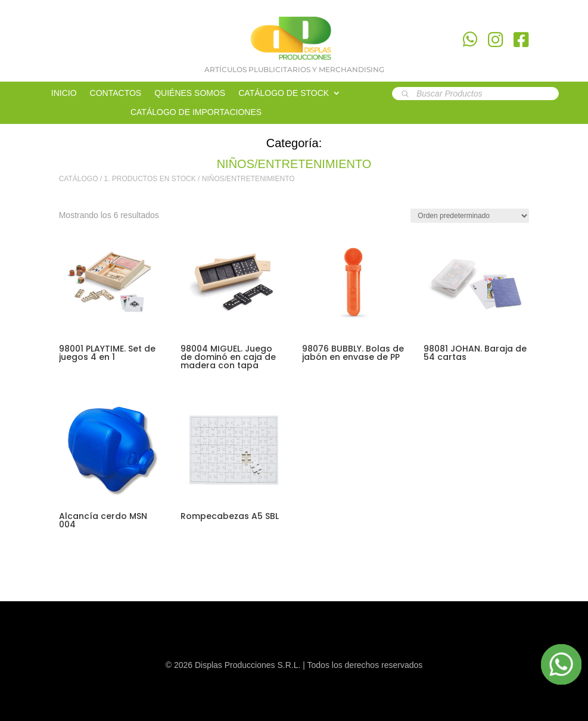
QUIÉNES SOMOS (190, 93)
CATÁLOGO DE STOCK (284, 93)
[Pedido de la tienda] (470, 216)
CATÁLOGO (79, 179)
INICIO (64, 93)
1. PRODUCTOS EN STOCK (150, 179)
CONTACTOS (116, 93)
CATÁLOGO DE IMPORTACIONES (196, 112)
